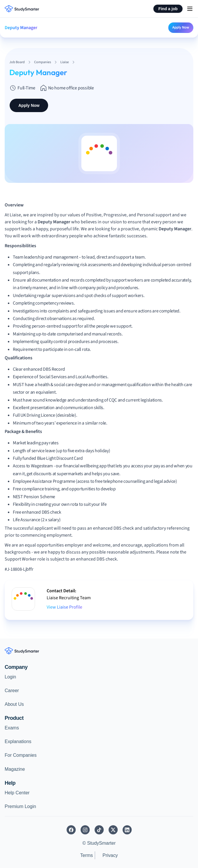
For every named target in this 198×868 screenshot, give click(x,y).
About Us (14, 704)
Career (12, 691)
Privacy (110, 855)
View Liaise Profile (64, 607)
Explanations (18, 741)
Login (10, 677)
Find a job (168, 9)
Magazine (15, 769)
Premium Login (20, 806)
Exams (12, 728)
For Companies (21, 755)
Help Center (17, 793)
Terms (87, 855)
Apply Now (181, 27)
